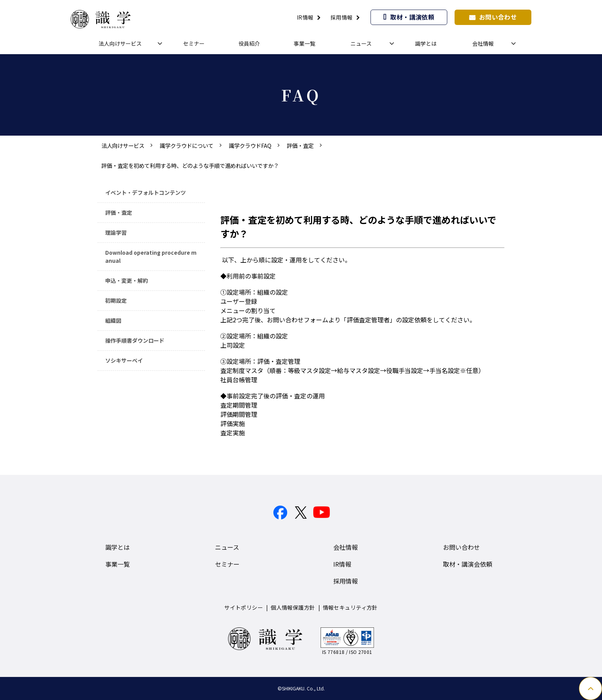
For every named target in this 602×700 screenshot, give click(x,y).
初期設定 (116, 300)
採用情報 (342, 17)
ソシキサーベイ (124, 360)
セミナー (194, 43)
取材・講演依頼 (412, 17)
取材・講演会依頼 (468, 564)
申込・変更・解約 (127, 280)
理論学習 (116, 232)
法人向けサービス (120, 43)
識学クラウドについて (187, 145)
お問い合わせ (498, 17)
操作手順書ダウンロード (135, 340)
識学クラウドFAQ (250, 145)
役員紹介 (249, 43)
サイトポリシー (244, 607)
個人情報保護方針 (293, 607)
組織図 (113, 320)
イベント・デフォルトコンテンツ (146, 192)
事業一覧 (304, 43)
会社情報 (483, 43)
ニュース (361, 43)
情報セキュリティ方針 (350, 607)
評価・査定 (300, 145)
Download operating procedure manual (151, 256)
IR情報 (305, 17)
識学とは (426, 43)
